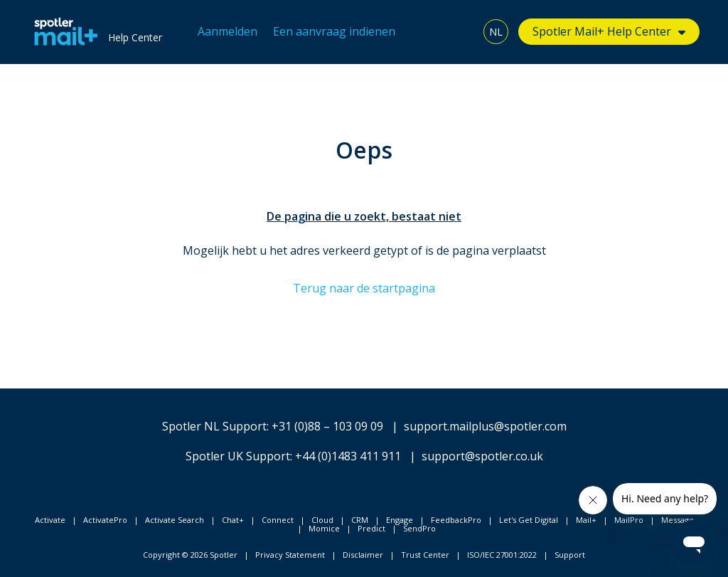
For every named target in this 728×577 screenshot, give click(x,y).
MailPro (629, 520)
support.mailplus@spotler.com (485, 426)
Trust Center (425, 555)
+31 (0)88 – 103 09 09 (327, 426)
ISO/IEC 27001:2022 (502, 555)
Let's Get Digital (529, 520)
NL (496, 32)
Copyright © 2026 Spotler (190, 555)
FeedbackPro (456, 520)
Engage (400, 520)
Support (570, 555)
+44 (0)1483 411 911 (348, 456)
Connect (278, 520)
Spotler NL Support (214, 426)
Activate (50, 520)
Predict (371, 528)
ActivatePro (105, 520)
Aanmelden (227, 31)
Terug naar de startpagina (364, 288)
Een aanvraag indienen (334, 31)
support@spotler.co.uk (482, 456)
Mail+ (586, 520)
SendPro (419, 528)
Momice (324, 528)
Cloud (322, 520)
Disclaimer (363, 555)
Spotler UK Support (238, 456)
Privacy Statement (290, 555)
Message (678, 520)
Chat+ (233, 520)
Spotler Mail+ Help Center (602, 31)
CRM (360, 520)
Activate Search (175, 520)
